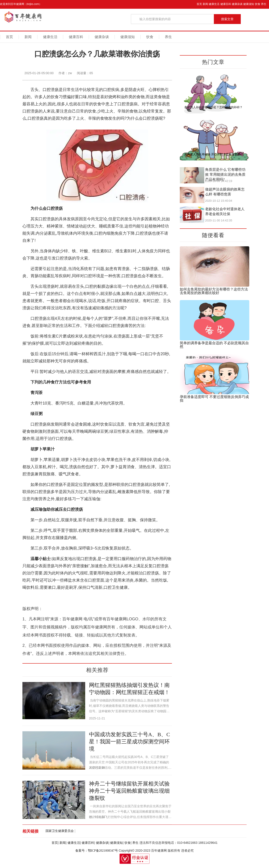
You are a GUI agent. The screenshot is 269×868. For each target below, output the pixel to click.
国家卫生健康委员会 (60, 831)
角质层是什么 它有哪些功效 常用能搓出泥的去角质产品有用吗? (225, 174)
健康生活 (214, 4)
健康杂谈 (237, 4)
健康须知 (249, 4)
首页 (199, 4)
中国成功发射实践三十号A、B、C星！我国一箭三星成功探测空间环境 (129, 742)
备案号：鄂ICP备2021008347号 (97, 851)
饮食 (258, 4)
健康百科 (226, 4)
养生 (264, 4)
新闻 (205, 4)
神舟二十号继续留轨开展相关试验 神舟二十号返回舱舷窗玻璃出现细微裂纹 (129, 791)
